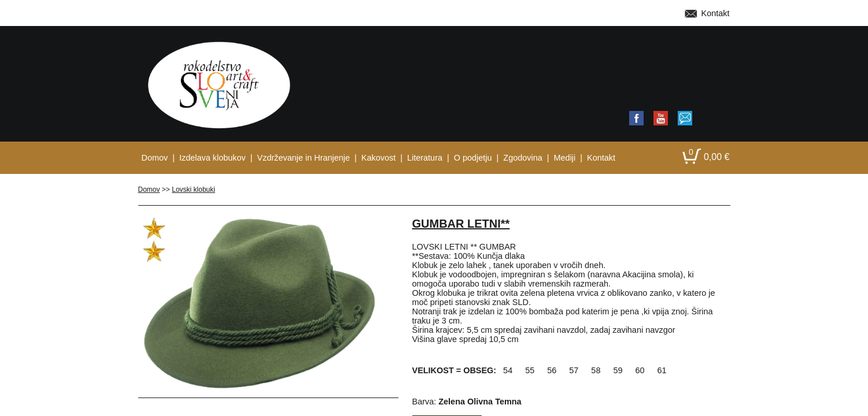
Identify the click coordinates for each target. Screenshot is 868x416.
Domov (149, 190)
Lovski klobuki (193, 190)
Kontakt (716, 13)
